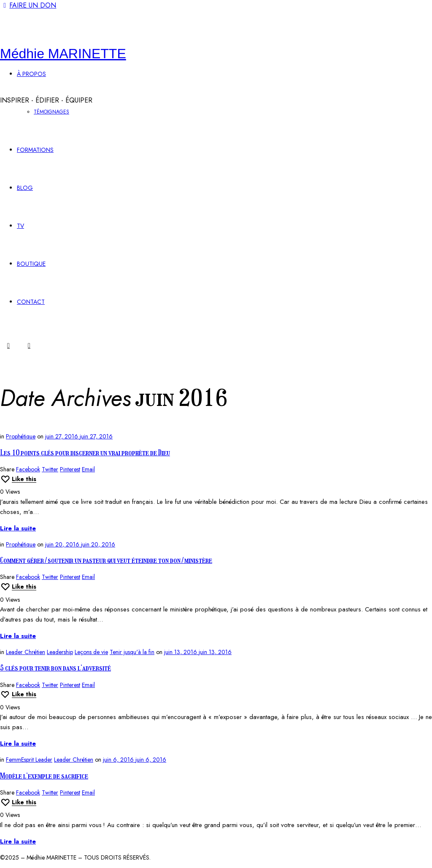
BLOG (25, 188)
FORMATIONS (35, 150)
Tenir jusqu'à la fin (132, 652)
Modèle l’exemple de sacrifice (44, 776)
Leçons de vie (91, 652)
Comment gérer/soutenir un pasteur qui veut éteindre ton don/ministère (106, 560)
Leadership (60, 652)
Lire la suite (18, 528)
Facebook (28, 469)
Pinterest (70, 469)
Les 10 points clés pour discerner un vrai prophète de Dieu (85, 453)
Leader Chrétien (26, 652)
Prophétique (21, 436)
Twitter (50, 469)
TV (20, 226)
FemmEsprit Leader (29, 760)
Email (88, 469)
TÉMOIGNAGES (51, 112)
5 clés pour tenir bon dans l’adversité (55, 668)
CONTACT (31, 302)
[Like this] (18, 479)
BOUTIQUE (31, 264)
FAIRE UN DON (28, 5)
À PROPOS (31, 74)
